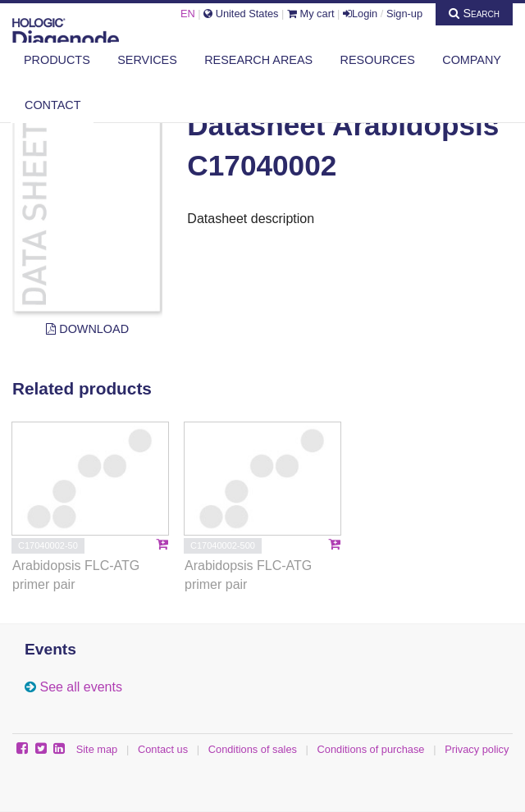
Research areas (258, 60)
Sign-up (404, 14)
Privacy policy (477, 749)
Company (472, 60)
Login (360, 14)
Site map (97, 749)
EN (188, 14)
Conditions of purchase (371, 749)
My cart (311, 14)
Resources (378, 60)
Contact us (163, 749)
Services (147, 60)
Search (474, 13)
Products (57, 60)
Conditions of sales (253, 749)
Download (87, 329)
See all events (81, 687)
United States (241, 14)
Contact (52, 105)
